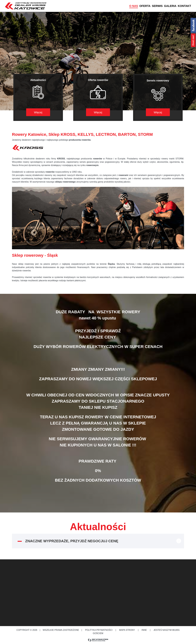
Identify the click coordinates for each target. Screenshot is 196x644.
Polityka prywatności (99, 630)
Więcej (38, 112)
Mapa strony (127, 630)
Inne (144, 630)
